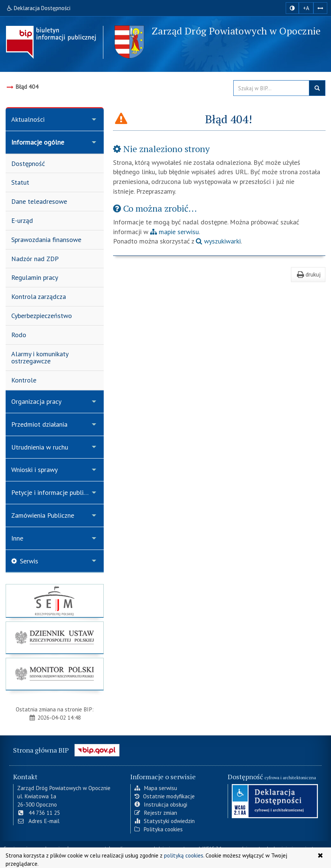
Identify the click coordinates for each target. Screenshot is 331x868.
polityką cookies (184, 855)
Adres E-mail (38, 821)
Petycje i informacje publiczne (54, 492)
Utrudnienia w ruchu (40, 447)
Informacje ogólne (38, 142)
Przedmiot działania (39, 424)
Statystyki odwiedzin (165, 821)
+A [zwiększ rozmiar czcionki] (306, 8)
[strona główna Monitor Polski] (55, 674)
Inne (17, 538)
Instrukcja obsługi (161, 804)
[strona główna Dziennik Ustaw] (55, 638)
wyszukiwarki (218, 241)
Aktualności (28, 119)
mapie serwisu (174, 232)
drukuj (308, 274)
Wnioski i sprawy (34, 470)
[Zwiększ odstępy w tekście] (320, 8)
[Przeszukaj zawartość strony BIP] (271, 88)
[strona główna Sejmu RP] (55, 601)
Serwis (25, 561)
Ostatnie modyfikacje (165, 796)
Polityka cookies (159, 829)
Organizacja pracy (36, 401)
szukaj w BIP (317, 88)
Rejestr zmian (156, 813)
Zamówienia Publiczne (43, 515)
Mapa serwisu (156, 788)
